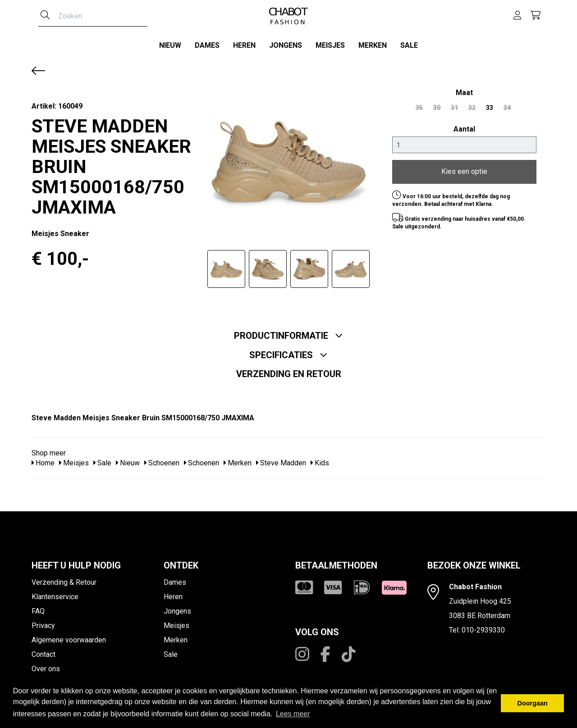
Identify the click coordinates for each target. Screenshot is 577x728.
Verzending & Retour (64, 579)
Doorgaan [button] (533, 703)
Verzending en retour (289, 371)
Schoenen (162, 460)
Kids (320, 460)
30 (437, 105)
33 (490, 105)
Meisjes (330, 45)
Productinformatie (288, 332)
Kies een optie (464, 169)
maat (464, 89)
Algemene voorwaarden (69, 637)
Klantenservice (55, 594)
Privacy (43, 622)
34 (507, 105)
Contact (44, 651)
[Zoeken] (45, 16)
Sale (409, 45)
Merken (373, 45)
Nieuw (170, 45)
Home (43, 460)
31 (454, 105)
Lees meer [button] (293, 714)
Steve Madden (281, 460)
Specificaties (288, 352)
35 (419, 105)
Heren (244, 45)
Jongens (286, 45)
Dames (207, 45)
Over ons (46, 666)
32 (472, 105)
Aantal (464, 126)
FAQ (38, 608)
